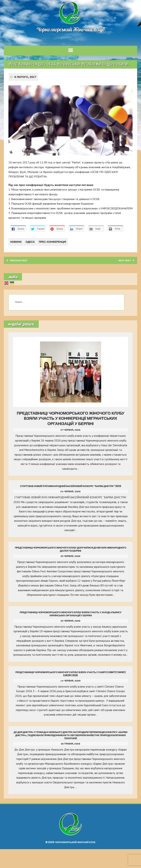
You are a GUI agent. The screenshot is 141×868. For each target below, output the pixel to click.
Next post (124, 274)
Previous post (20, 274)
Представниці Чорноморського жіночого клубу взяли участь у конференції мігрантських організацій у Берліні (70, 433)
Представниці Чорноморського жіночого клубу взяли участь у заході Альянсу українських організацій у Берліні (70, 628)
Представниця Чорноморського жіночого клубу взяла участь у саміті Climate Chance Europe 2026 (70, 693)
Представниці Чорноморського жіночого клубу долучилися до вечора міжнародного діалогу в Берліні (71, 563)
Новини (17, 255)
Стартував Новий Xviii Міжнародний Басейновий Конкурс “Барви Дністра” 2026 (70, 500)
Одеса (32, 255)
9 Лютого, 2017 (26, 86)
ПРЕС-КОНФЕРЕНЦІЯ (56, 255)
